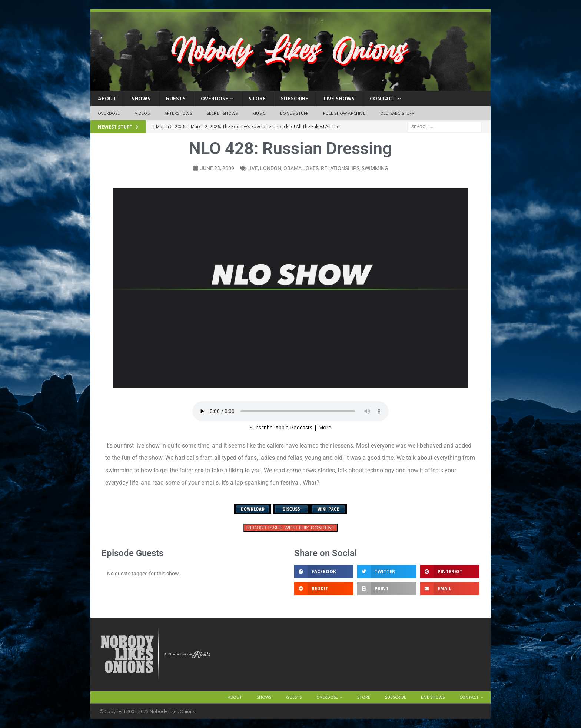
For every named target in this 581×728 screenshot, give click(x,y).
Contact (383, 98)
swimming (375, 168)
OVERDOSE (215, 98)
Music (259, 113)
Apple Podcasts (294, 427)
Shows (141, 98)
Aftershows (178, 113)
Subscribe (295, 98)
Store (257, 98)
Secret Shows (222, 113)
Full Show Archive (344, 113)
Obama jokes (301, 168)
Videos (142, 113)
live (253, 168)
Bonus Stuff (294, 113)
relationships (340, 168)
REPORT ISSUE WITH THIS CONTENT (290, 528)
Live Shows (339, 98)
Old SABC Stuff (397, 113)
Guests (176, 98)
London (271, 168)
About (107, 98)
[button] (324, 572)
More (325, 427)
